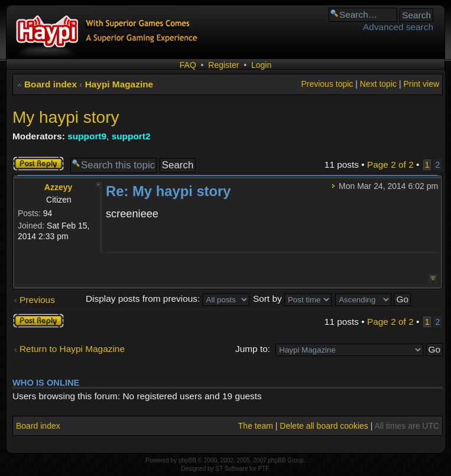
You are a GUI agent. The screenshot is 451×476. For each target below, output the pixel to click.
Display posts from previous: (168, 299)
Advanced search (398, 27)
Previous (37, 300)
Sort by (292, 299)
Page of (390, 164)
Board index (51, 84)
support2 (131, 136)
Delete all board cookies (324, 426)
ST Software (231, 469)
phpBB (187, 460)
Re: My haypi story (168, 191)
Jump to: (253, 349)
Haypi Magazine (119, 84)
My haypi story (66, 117)
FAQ (188, 65)
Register (223, 65)
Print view (421, 84)
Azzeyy (58, 187)
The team (256, 426)
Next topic (378, 84)
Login (261, 65)
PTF (263, 469)
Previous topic (327, 84)
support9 (87, 136)
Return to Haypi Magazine (72, 349)
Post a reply (38, 164)
